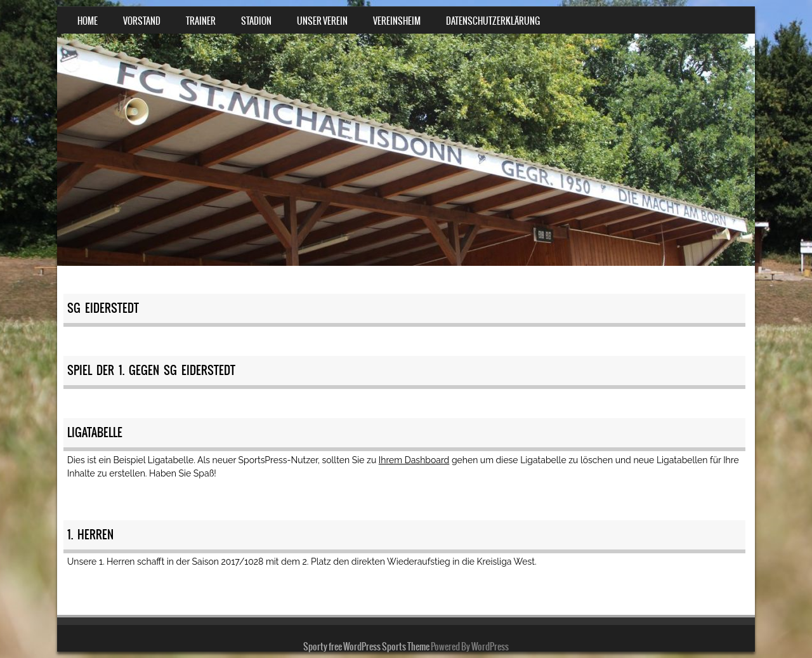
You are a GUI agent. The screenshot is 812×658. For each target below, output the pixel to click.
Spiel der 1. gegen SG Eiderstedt (151, 370)
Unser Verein (322, 21)
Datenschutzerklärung (493, 21)
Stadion (256, 21)
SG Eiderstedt (103, 308)
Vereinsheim (397, 21)
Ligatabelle (95, 432)
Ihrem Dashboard (414, 460)
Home (88, 21)
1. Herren (90, 535)
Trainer (201, 21)
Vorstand (142, 21)
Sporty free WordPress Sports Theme (366, 647)
